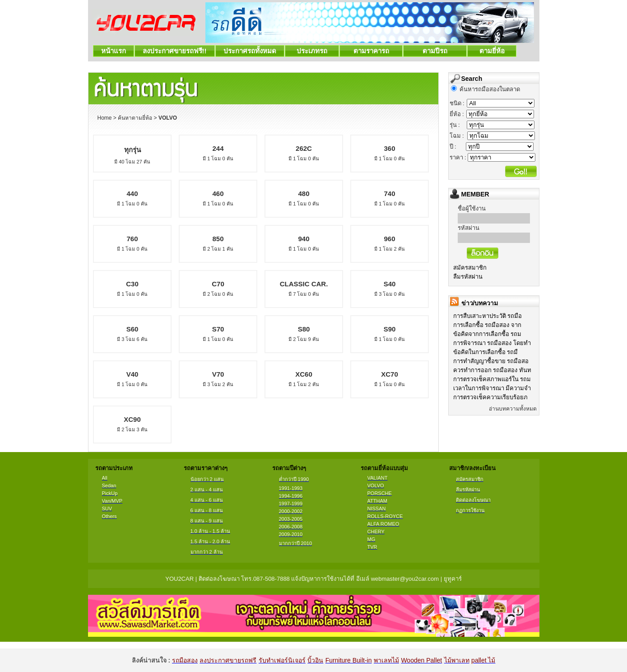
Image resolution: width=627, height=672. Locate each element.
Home (105, 118)
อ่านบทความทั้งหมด (513, 409)
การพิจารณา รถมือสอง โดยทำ (492, 343)
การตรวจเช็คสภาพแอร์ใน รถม (492, 379)
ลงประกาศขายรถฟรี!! (175, 51)
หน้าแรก (114, 51)
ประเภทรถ (312, 51)
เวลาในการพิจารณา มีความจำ (492, 388)
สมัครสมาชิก (470, 268)
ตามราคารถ (371, 51)
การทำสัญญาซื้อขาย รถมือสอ (491, 361)
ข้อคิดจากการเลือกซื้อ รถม (488, 334)
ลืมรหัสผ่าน (468, 277)
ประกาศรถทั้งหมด (250, 51)
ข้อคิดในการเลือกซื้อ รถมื (486, 352)
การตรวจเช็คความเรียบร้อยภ (490, 397)
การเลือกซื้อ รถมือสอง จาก (487, 325)
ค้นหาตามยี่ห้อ (135, 118)
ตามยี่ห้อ (492, 51)
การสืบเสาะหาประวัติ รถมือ (488, 316)
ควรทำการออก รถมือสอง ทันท (492, 370)
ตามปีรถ (435, 51)
